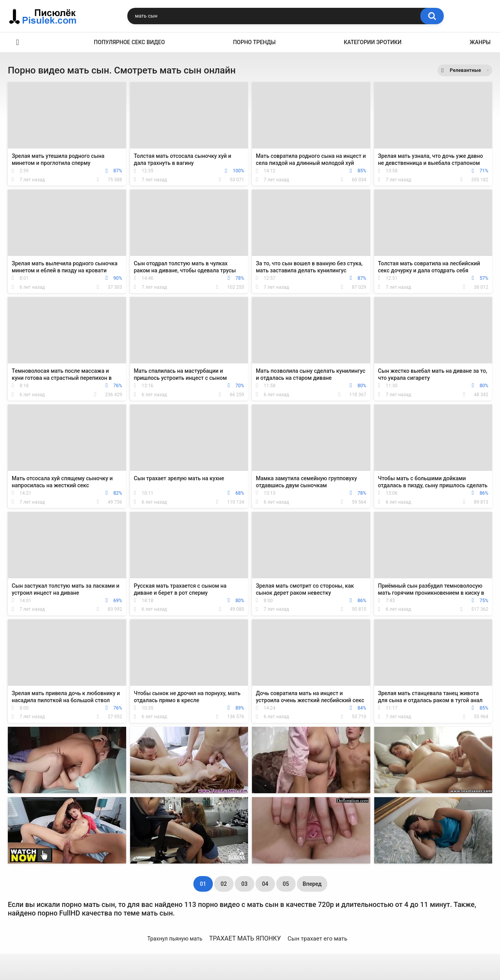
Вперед (312, 884)
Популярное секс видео (129, 42)
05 (286, 884)
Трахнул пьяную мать (175, 939)
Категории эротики (373, 42)
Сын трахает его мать (317, 939)
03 (245, 884)
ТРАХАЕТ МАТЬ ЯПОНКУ (245, 938)
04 (265, 884)
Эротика (18, 42)
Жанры (480, 42)
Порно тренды (254, 42)
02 (224, 884)
